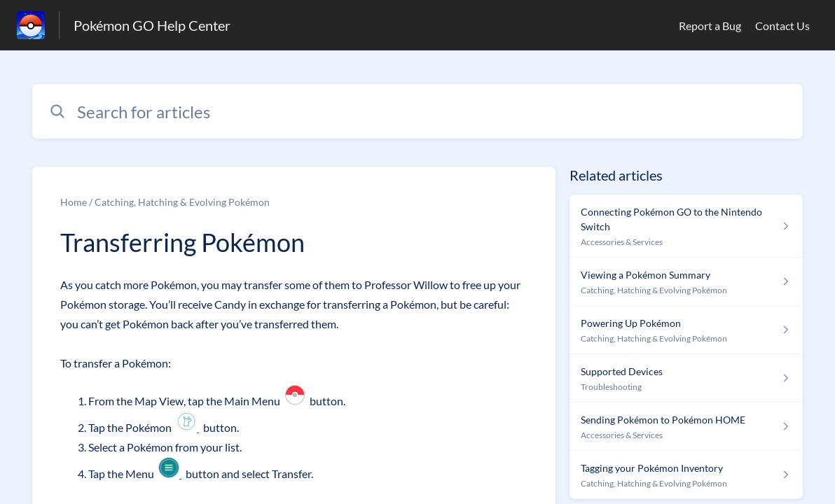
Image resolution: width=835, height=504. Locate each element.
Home (74, 202)
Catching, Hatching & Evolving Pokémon (182, 202)
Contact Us (782, 26)
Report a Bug (710, 26)
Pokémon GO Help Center (152, 25)
